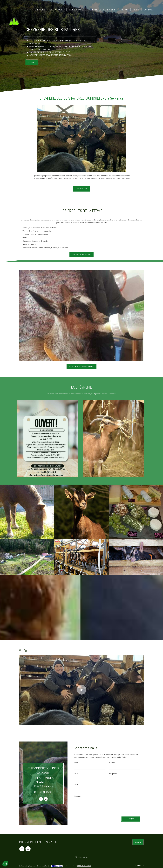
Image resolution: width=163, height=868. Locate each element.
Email (76, 774)
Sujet (76, 785)
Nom (76, 762)
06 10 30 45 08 (43, 792)
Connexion (140, 865)
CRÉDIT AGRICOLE (84, 866)
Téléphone (113, 774)
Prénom (112, 762)
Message (77, 796)
